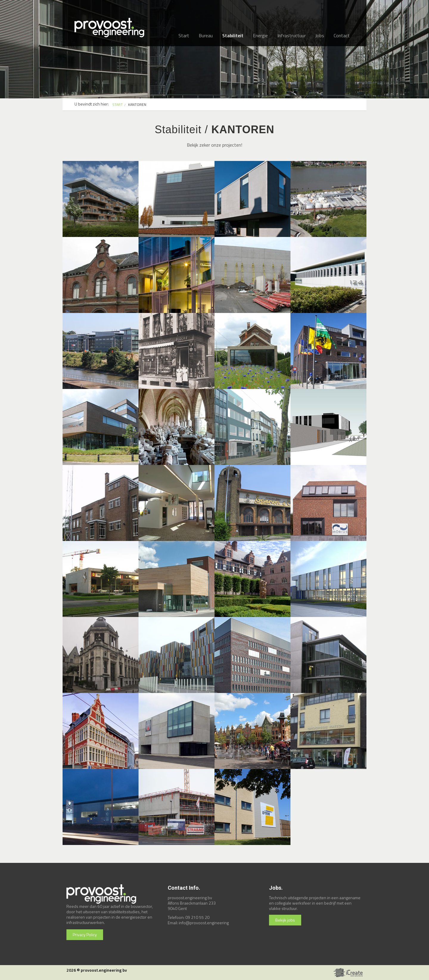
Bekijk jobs (285, 920)
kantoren (137, 104)
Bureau (206, 35)
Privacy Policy (85, 935)
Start (184, 35)
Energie (260, 35)
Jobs (320, 35)
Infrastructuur (292, 35)
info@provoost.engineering (204, 923)
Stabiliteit (233, 35)
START (118, 104)
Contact (342, 35)
